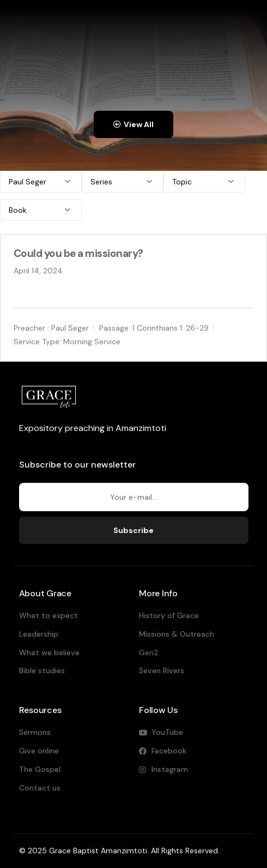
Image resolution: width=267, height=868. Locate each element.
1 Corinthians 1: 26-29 (171, 328)
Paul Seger (70, 328)
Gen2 (149, 653)
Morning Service (92, 341)
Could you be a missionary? (78, 253)
